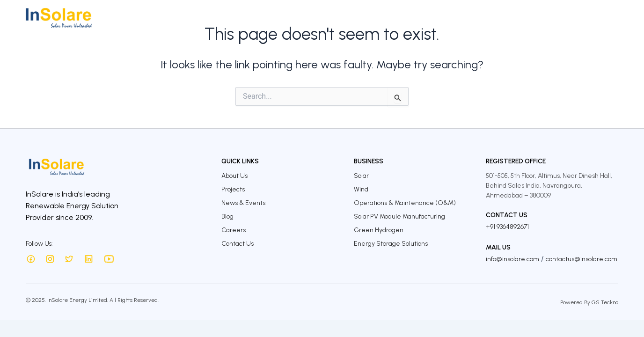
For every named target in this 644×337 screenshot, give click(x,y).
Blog (227, 216)
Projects (358, 18)
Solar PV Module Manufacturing (399, 216)
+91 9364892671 (507, 227)
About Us (279, 18)
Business (320, 18)
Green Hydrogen (379, 230)
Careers (563, 18)
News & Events (243, 203)
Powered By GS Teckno (589, 302)
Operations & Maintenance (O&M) (405, 203)
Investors (398, 18)
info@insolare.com (512, 259)
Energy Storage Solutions (391, 244)
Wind (361, 189)
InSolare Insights (511, 18)
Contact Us (606, 18)
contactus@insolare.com (582, 259)
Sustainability (448, 18)
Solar (361, 176)
